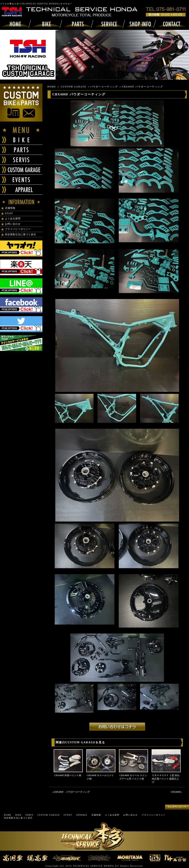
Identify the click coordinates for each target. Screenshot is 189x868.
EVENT (68, 815)
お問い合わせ (13, 224)
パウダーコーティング (104, 87)
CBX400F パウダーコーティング (72, 792)
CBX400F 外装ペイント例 (68, 775)
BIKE (18, 815)
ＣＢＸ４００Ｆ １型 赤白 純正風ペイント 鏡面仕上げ (166, 779)
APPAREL (82, 815)
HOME (52, 87)
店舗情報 (10, 208)
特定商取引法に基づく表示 (20, 234)
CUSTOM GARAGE (74, 87)
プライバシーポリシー (18, 229)
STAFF (9, 213)
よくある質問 (13, 219)
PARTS (30, 815)
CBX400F (176, 792)
